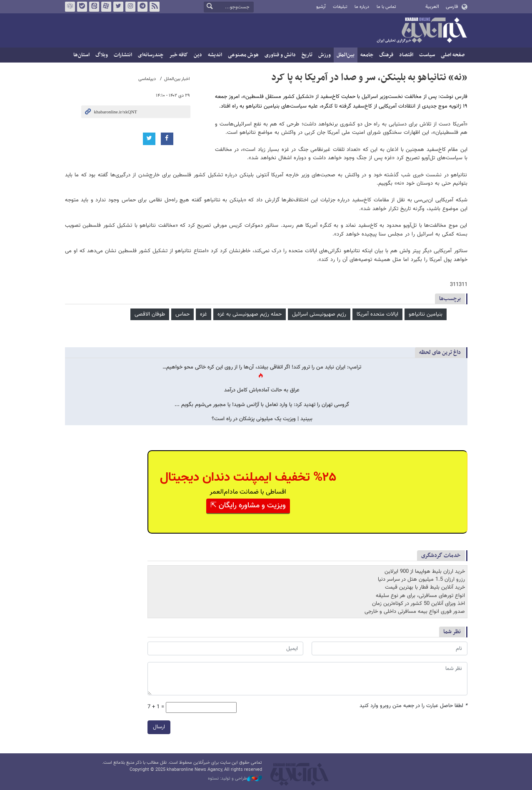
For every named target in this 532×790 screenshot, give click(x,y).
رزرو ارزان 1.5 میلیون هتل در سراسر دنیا (421, 579)
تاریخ (307, 55)
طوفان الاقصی (150, 314)
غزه (204, 314)
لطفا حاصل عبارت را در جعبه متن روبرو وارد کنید (413, 706)
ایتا (94, 7)
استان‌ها (81, 55)
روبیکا (70, 7)
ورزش (325, 55)
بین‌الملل (346, 55)
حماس (182, 314)
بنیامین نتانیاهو (426, 314)
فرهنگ (386, 55)
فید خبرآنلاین (154, 7)
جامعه (367, 55)
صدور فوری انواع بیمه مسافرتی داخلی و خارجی (415, 612)
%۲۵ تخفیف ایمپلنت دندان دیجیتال (248, 478)
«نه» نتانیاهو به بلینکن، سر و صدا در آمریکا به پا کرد (369, 78)
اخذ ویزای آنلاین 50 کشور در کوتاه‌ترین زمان (418, 604)
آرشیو (321, 7)
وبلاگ (102, 55)
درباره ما (362, 7)
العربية (432, 7)
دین (198, 55)
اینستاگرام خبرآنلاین (130, 7)
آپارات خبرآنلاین (106, 7)
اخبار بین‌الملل (177, 79)
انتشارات (123, 55)
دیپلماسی (147, 79)
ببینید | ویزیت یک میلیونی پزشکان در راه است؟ (262, 419)
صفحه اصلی (453, 55)
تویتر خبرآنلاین (118, 7)
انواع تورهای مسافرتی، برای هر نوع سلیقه (420, 596)
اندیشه (215, 55)
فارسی (452, 7)
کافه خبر (179, 55)
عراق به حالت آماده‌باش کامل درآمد (262, 390)
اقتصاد (406, 55)
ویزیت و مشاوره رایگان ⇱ (248, 506)
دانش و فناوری (280, 55)
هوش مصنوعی (243, 55)
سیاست (427, 55)
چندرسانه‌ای (151, 55)
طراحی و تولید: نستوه (235, 779)
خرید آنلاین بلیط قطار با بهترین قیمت (425, 587)
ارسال (159, 727)
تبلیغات (340, 7)
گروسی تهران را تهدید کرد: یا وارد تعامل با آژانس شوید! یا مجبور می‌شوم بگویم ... (262, 405)
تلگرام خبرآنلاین (142, 7)
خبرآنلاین (422, 31)
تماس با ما (386, 7)
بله (82, 7)
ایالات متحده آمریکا (377, 314)
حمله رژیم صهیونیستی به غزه (250, 314)
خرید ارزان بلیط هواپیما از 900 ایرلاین (425, 572)
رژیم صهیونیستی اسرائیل (319, 314)
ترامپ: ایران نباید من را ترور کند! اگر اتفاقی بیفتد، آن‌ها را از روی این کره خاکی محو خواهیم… (262, 367)
